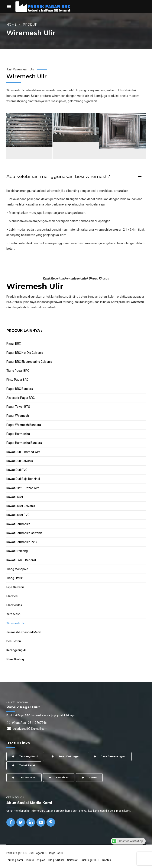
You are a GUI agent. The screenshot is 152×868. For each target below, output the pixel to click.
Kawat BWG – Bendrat (21, 560)
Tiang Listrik (14, 578)
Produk (30, 25)
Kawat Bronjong (17, 551)
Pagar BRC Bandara (20, 389)
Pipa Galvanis (15, 587)
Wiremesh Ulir (16, 623)
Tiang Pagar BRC (18, 371)
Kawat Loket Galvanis (21, 506)
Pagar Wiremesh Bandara (24, 425)
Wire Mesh (13, 614)
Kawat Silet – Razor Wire (23, 488)
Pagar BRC (14, 344)
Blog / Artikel (56, 860)
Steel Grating (15, 659)
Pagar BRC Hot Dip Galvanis (25, 353)
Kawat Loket (15, 497)
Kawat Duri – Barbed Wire (23, 452)
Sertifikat (72, 860)
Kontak (107, 860)
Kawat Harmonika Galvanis (24, 533)
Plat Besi (12, 596)
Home (12, 25)
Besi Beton (14, 641)
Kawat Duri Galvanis (20, 461)
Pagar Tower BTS (18, 407)
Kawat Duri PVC (17, 470)
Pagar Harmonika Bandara (24, 443)
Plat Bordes (14, 605)
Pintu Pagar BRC (17, 380)
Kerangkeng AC (17, 650)
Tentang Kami (15, 860)
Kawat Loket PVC (18, 515)
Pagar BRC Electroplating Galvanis (29, 362)
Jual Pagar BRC (90, 860)
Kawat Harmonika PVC (22, 542)
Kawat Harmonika (18, 524)
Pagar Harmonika (18, 434)
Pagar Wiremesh (18, 416)
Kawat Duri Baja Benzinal (23, 479)
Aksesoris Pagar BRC (21, 398)
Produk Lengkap (36, 860)
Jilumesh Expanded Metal (24, 632)
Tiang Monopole (17, 569)
